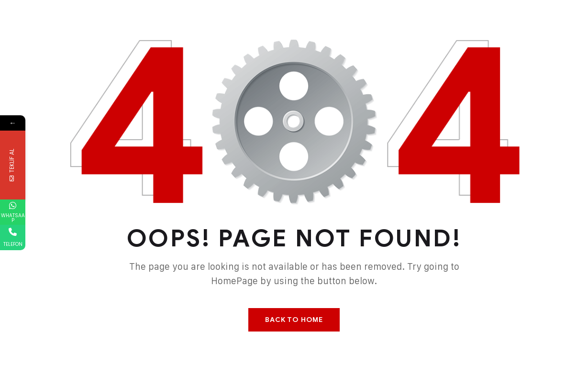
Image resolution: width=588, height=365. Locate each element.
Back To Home (294, 320)
